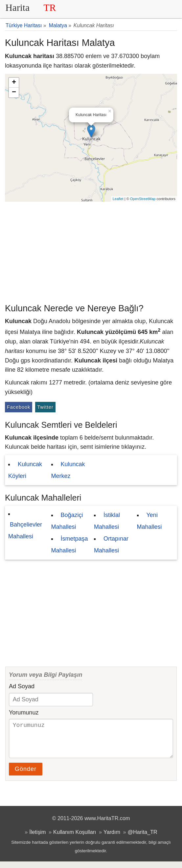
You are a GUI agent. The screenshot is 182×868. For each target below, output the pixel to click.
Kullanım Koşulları (75, 838)
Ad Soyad (22, 686)
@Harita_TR (143, 838)
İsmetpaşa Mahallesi (70, 545)
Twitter (45, 407)
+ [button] (14, 83)
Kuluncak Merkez (68, 470)
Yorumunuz (24, 713)
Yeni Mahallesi (149, 521)
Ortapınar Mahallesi (111, 545)
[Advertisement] (91, 251)
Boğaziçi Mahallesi (67, 521)
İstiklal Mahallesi (107, 521)
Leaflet (118, 199)
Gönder (26, 775)
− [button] (14, 93)
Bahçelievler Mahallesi (25, 530)
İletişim (37, 838)
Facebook (19, 407)
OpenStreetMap (143, 199)
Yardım (112, 838)
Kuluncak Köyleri (25, 470)
